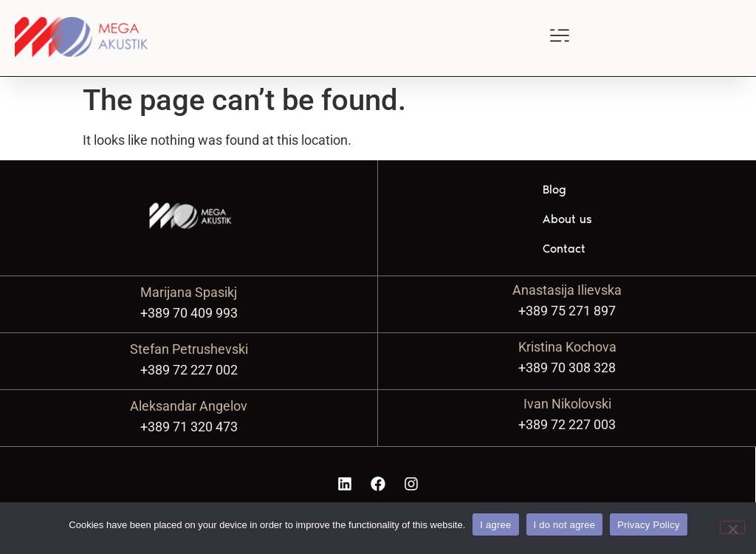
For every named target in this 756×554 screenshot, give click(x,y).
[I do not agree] (732, 527)
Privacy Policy (648, 525)
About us (567, 219)
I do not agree (565, 525)
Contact (564, 249)
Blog (554, 189)
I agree (495, 525)
